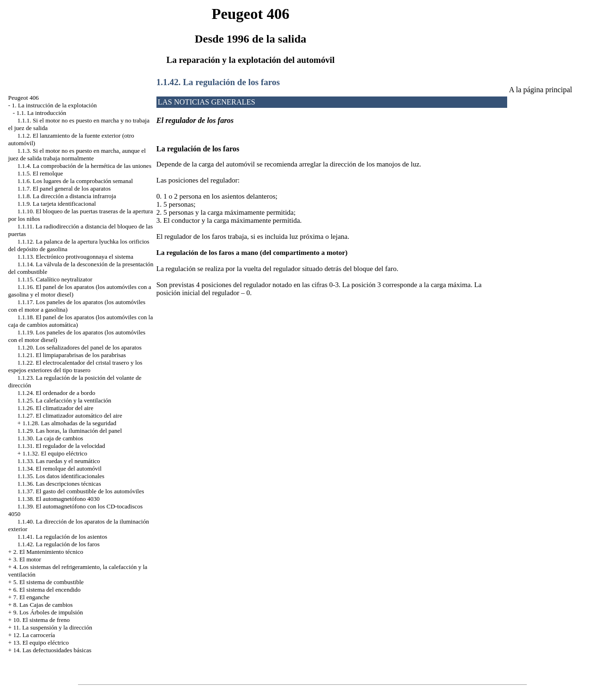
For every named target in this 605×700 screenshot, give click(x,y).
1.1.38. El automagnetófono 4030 (59, 499)
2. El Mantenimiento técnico (48, 552)
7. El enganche (31, 597)
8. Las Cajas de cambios (43, 605)
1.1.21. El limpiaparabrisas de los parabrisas (72, 355)
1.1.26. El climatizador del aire (56, 408)
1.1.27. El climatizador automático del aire (70, 416)
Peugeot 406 (23, 98)
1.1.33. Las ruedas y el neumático (59, 461)
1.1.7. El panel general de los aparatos (64, 188)
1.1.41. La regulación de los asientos (62, 537)
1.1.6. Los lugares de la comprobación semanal (75, 181)
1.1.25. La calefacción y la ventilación (65, 400)
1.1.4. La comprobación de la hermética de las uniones (84, 166)
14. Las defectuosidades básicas (52, 650)
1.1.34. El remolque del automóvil (60, 468)
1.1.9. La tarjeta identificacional (57, 204)
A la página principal (541, 90)
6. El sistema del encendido (47, 590)
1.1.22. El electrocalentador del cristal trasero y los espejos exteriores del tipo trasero (75, 366)
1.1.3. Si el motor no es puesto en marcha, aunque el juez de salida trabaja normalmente (77, 154)
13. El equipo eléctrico (41, 643)
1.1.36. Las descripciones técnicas (59, 484)
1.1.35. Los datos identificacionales (61, 476)
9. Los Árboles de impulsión (48, 612)
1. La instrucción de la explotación (54, 105)
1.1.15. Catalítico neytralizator (55, 279)
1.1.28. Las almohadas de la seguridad (69, 423)
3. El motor (27, 559)
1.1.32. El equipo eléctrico (55, 453)
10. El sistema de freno (42, 620)
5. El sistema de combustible (48, 582)
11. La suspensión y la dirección (53, 627)
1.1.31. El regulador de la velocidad (61, 446)
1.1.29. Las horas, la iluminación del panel (70, 431)
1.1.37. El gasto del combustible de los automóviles (81, 491)
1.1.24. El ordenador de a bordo (56, 393)
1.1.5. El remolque (40, 173)
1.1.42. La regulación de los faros (59, 544)
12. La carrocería (34, 635)
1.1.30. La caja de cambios (50, 438)
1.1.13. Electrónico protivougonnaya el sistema (75, 257)
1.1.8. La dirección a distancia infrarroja (67, 196)
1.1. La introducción (41, 113)
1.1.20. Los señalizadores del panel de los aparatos (80, 347)
